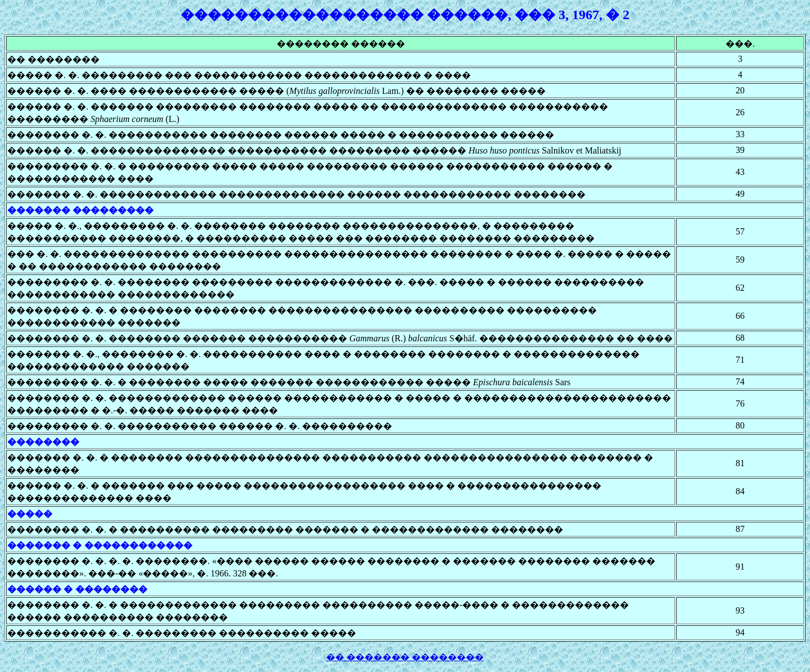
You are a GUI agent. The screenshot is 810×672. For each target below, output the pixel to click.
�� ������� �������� (405, 657)
